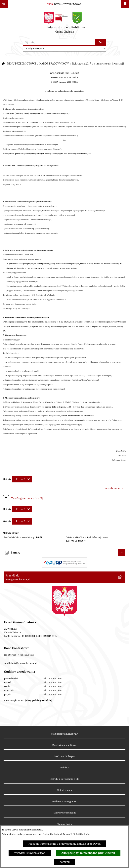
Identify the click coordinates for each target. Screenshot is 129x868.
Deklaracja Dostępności (65, 801)
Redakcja (64, 767)
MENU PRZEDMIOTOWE (21, 64)
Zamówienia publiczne (65, 745)
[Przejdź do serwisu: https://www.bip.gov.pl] (64, 4)
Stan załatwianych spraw (64, 734)
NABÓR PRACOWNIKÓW (54, 64)
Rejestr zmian (65, 790)
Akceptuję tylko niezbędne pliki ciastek (88, 853)
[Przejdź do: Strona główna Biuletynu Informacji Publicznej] (3, 64)
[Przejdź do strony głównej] (64, 23)
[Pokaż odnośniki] (4, 4)
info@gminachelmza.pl (24, 663)
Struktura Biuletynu (65, 756)
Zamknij (65, 862)
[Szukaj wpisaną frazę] (101, 42)
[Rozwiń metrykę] (22, 479)
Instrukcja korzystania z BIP (64, 779)
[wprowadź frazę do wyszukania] (59, 42)
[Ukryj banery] (122, 553)
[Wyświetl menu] (125, 4)
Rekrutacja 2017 (82, 64)
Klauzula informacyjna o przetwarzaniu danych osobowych (64, 844)
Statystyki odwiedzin (65, 813)
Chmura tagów (64, 824)
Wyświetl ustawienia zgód (30, 853)
